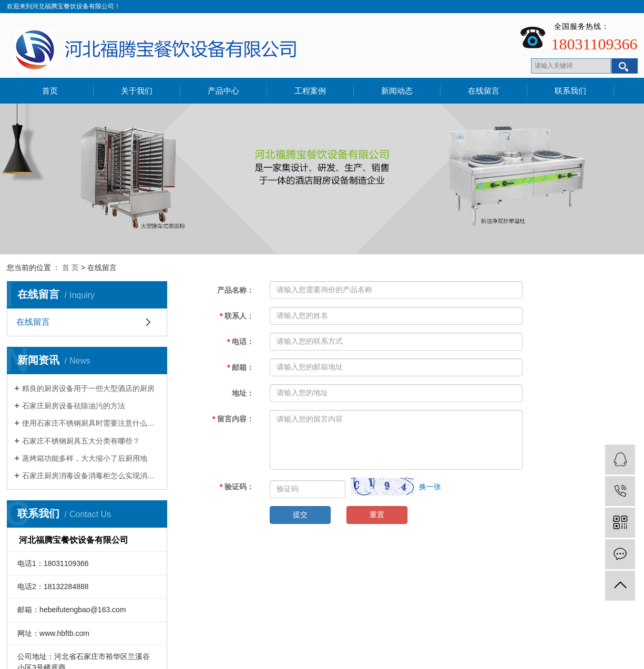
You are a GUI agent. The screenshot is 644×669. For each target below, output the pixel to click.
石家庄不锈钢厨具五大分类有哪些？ (81, 441)
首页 (50, 91)
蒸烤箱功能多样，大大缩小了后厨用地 (85, 458)
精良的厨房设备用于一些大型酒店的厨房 (88, 388)
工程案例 (310, 91)
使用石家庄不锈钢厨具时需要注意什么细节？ (91, 423)
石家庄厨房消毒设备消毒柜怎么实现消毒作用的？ (91, 476)
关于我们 (137, 91)
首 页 (70, 267)
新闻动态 (397, 91)
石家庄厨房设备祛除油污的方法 (74, 406)
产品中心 (223, 91)
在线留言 (484, 91)
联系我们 (570, 91)
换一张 (430, 487)
